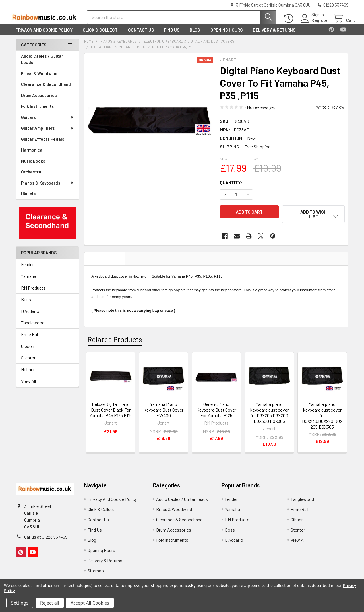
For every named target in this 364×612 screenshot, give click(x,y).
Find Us (172, 35)
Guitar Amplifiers (47, 133)
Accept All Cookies (90, 603)
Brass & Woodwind (39, 78)
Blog (195, 35)
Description (105, 259)
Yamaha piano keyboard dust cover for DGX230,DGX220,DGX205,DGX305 (322, 416)
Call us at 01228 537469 (46, 537)
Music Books (33, 166)
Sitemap (96, 571)
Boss (26, 304)
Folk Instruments (38, 111)
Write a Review (330, 112)
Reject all (50, 603)
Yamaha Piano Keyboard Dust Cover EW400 (164, 410)
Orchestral (32, 177)
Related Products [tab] (115, 340)
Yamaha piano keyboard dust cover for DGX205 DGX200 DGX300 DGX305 (269, 413)
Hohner (28, 374)
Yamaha (29, 281)
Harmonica (32, 155)
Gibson (28, 351)
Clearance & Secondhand (46, 89)
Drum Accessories (39, 100)
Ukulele (28, 199)
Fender (27, 269)
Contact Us (141, 35)
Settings (20, 603)
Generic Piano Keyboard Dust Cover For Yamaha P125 (216, 410)
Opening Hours (227, 35)
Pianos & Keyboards (47, 188)
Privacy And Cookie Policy (44, 35)
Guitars (47, 122)
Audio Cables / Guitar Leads (42, 64)
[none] (150, 125)
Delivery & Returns (274, 35)
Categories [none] (34, 50)
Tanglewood (33, 328)
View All (28, 386)
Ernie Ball (30, 339)
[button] (47, 228)
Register (314, 23)
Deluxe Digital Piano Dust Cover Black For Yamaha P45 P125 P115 (111, 410)
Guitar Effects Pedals (43, 144)
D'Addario (30, 316)
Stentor (28, 363)
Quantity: (231, 188)
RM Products (33, 293)
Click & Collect (100, 35)
